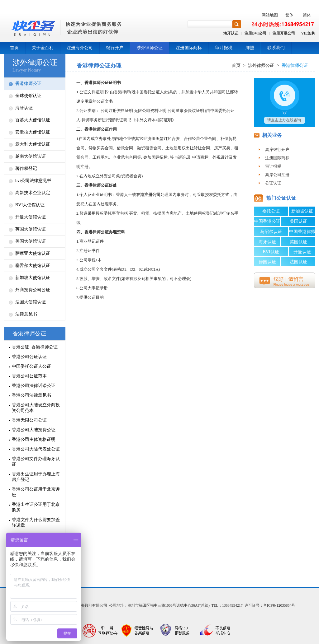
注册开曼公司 (284, 33)
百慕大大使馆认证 (33, 120)
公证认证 (273, 183)
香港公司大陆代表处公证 (36, 449)
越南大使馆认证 (31, 156)
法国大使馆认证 (31, 302)
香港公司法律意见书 (31, 395)
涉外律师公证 (150, 48)
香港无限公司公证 (29, 420)
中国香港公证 (267, 221)
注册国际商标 (189, 48)
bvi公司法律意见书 (33, 181)
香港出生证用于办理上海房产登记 (36, 477)
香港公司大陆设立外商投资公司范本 (36, 408)
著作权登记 (26, 168)
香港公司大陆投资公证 (34, 430)
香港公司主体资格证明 (34, 439)
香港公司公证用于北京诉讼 (36, 492)
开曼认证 (302, 252)
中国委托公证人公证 (31, 366)
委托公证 (271, 211)
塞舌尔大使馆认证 (33, 266)
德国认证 (267, 262)
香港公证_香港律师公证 (35, 347)
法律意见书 (26, 314)
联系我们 (276, 48)
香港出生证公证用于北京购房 (36, 507)
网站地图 (270, 15)
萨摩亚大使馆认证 (33, 253)
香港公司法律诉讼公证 (34, 386)
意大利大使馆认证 (33, 144)
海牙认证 (231, 33)
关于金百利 (43, 48)
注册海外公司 (80, 48)
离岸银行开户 (277, 149)
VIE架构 (308, 33)
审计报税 (224, 48)
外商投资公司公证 (33, 290)
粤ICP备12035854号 (279, 605)
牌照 (250, 48)
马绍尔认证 (271, 232)
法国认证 (298, 262)
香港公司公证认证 (29, 357)
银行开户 (115, 48)
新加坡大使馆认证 (33, 278)
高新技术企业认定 (33, 193)
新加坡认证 (302, 211)
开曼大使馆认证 (31, 217)
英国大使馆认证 (31, 229)
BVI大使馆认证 (30, 205)
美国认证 (298, 221)
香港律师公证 (28, 84)
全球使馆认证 (28, 96)
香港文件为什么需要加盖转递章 (36, 523)
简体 (307, 15)
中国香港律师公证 (302, 233)
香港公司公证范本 (29, 376)
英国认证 (298, 242)
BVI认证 (271, 252)
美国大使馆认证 (31, 241)
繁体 (289, 15)
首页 (14, 48)
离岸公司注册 (277, 175)
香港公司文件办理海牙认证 (36, 462)
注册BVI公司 (255, 33)
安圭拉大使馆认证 (33, 132)
